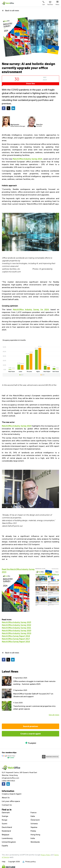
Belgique (5, 835)
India (33, 838)
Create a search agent (31, 734)
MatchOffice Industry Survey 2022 (16, 625)
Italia (33, 816)
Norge (5, 820)
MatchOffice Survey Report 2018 (16, 636)
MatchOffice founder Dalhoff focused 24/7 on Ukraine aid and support (33, 695)
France (33, 813)
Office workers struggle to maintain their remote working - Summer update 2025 (34, 683)
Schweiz (34, 824)
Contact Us (7, 805)
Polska (33, 831)
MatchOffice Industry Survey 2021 (16, 628)
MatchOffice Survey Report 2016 (16, 642)
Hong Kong (35, 835)
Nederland (6, 831)
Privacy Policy (46, 855)
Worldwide (35, 842)
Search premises (30, 726)
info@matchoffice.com (10, 778)
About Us (6, 798)
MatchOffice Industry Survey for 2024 (31, 310)
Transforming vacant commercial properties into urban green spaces (34, 708)
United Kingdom (9, 842)
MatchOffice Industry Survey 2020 (16, 631)
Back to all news (12, 11)
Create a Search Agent (12, 794)
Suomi (5, 824)
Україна (34, 827)
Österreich (35, 820)
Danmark (6, 813)
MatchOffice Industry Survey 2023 (16, 622)
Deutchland (7, 827)
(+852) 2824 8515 (8, 781)
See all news (54, 715)
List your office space (11, 801)
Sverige (5, 816)
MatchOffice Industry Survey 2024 (27, 159)
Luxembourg (7, 838)
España (5, 846)
